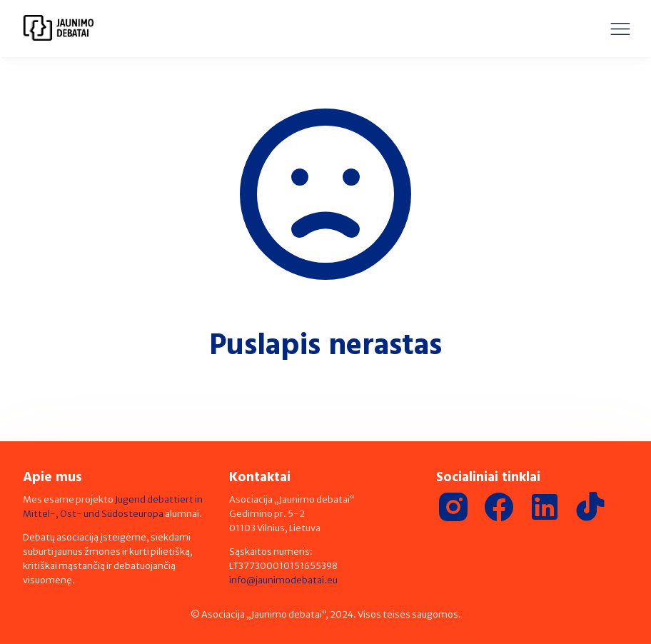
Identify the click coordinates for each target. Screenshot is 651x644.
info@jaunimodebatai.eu (283, 580)
